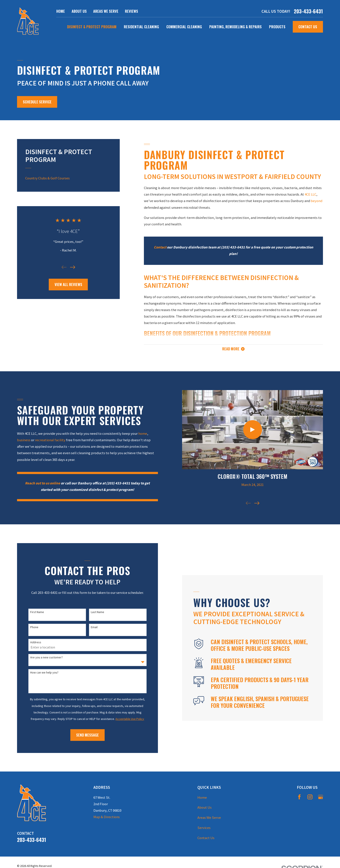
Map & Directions (107, 817)
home (141, 434)
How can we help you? (43, 673)
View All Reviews (68, 284)
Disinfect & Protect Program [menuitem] (92, 27)
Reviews (131, 11)
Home (61, 11)
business (22, 440)
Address (34, 642)
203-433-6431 (308, 11)
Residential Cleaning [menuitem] (141, 27)
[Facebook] (299, 797)
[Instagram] (310, 797)
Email (93, 627)
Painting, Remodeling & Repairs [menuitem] (235, 27)
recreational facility (49, 440)
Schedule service (37, 102)
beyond (316, 201)
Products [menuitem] (277, 27)
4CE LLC (310, 194)
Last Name (96, 612)
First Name (36, 612)
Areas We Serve (106, 11)
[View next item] (73, 267)
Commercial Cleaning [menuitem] (184, 27)
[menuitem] (68, 178)
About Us (79, 11)
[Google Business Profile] (320, 797)
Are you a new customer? (45, 657)
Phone (33, 627)
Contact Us (308, 27)
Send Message (86, 735)
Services (204, 828)
